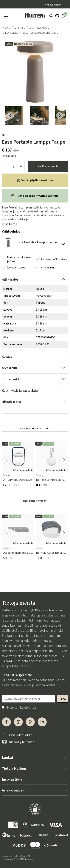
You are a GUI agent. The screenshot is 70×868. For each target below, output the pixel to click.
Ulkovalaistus (11, 33)
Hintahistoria (9, 156)
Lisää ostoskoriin (48, 166)
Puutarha (17, 27)
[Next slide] (60, 115)
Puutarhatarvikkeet (39, 27)
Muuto (6, 135)
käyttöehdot (29, 707)
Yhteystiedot (53, 5)
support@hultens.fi (15, 666)
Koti (5, 27)
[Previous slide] (10, 115)
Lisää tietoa (9, 224)
